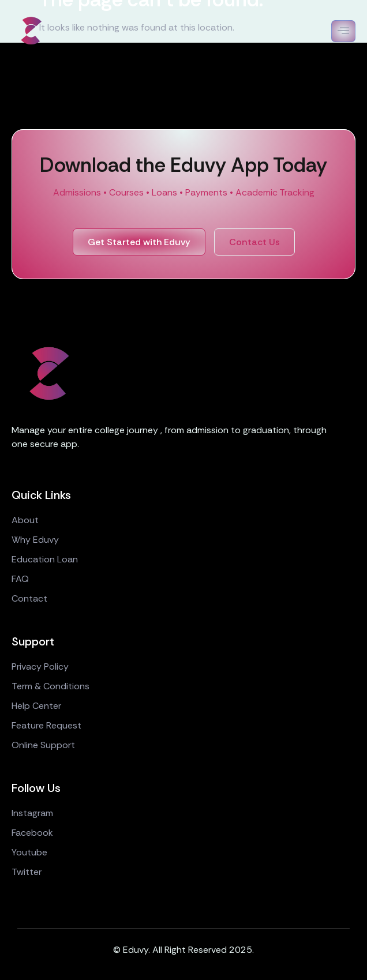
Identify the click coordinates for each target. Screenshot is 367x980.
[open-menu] (343, 31)
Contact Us (254, 242)
